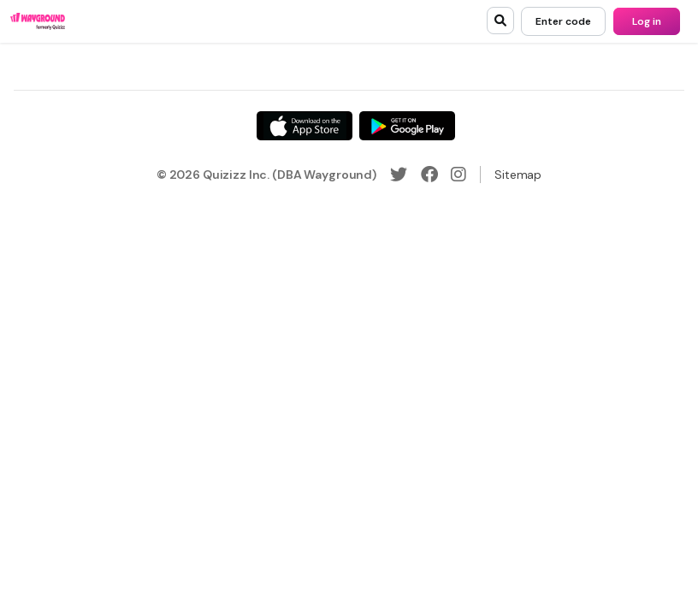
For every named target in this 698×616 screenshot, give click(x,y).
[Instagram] (458, 175)
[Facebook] (429, 175)
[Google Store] (407, 126)
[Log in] (647, 21)
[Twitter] (399, 175)
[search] (500, 21)
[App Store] (305, 126)
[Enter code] (563, 21)
